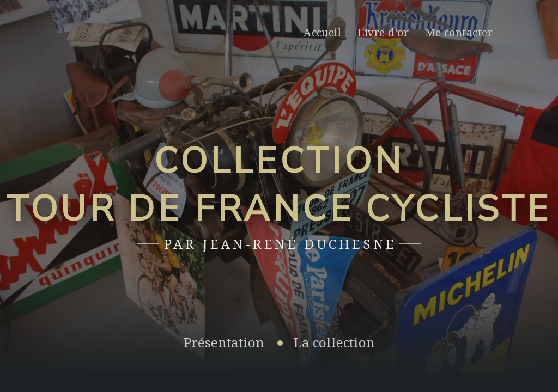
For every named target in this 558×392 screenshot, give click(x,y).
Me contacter (459, 32)
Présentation (224, 342)
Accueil (322, 32)
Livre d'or (383, 32)
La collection (334, 342)
